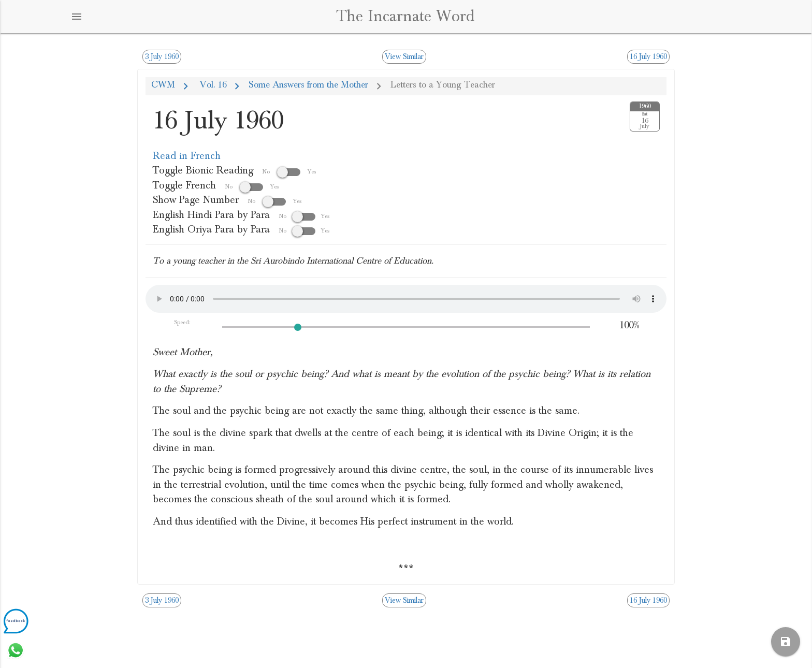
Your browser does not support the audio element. (406, 299)
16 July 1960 (648, 57)
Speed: (182, 322)
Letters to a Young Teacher (443, 85)
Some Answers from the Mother (308, 85)
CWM (163, 85)
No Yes (289, 171)
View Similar (404, 57)
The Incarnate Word (406, 16)
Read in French (187, 156)
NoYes (304, 216)
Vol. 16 (212, 85)
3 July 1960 (162, 57)
